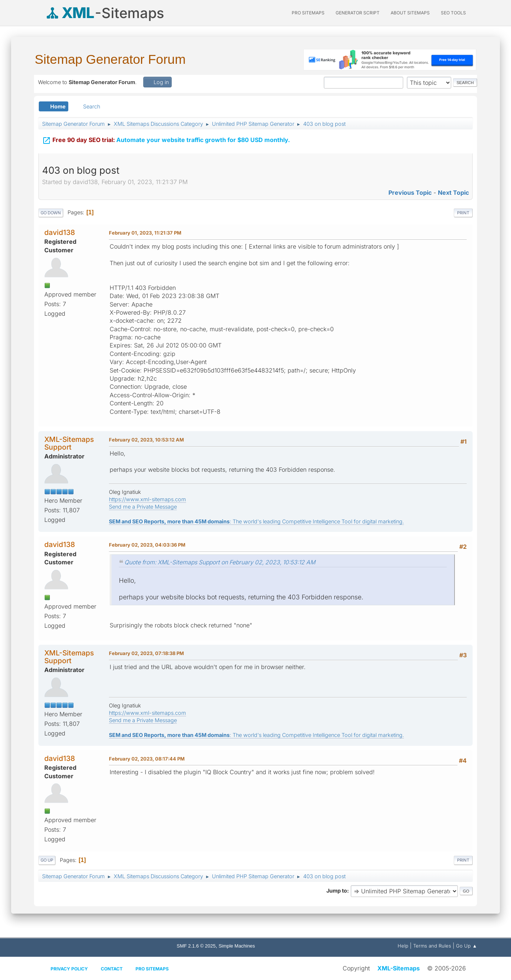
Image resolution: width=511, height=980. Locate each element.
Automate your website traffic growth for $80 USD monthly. (166, 140)
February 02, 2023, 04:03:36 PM (147, 545)
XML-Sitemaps (399, 968)
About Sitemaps (410, 13)
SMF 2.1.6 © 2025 (196, 946)
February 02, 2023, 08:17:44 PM (147, 759)
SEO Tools (453, 13)
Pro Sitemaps (152, 969)
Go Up (47, 860)
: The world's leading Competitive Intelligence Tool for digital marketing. (256, 521)
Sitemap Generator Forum (110, 59)
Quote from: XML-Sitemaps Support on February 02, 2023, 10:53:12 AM (220, 562)
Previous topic (410, 193)
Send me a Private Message (143, 507)
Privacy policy (69, 969)
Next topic (453, 193)
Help (403, 946)
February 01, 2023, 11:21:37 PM (145, 233)
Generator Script (358, 13)
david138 (60, 232)
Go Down (51, 213)
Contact (112, 969)
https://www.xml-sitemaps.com (148, 499)
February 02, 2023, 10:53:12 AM (146, 440)
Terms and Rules (432, 946)
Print (463, 213)
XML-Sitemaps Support (69, 443)
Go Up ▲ (467, 946)
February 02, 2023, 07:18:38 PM (146, 653)
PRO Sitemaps (308, 13)
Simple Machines (237, 946)
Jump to (337, 891)
